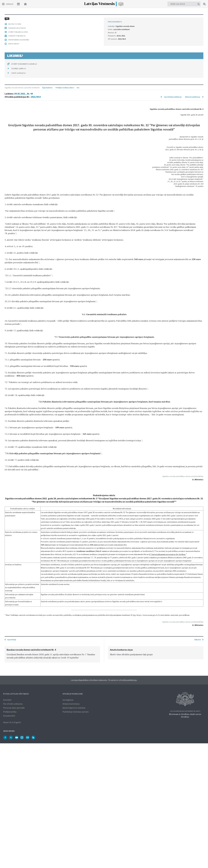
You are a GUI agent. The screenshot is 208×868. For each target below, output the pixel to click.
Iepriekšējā (12, 639)
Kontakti (7, 700)
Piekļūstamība (10, 711)
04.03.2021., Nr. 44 (24, 24)
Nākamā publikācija (193, 27)
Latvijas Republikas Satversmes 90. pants (185, 711)
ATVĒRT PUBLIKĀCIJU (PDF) (18, 582)
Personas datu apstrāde (14, 707)
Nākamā (198, 639)
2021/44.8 (36, 27)
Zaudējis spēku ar (19, 619)
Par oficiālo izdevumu (13, 704)
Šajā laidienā (47, 17)
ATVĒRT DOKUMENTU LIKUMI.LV (24, 614)
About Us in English (12, 722)
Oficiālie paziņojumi (73, 693)
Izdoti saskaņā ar (19, 623)
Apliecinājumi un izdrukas (74, 707)
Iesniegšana (68, 700)
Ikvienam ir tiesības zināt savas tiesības (185, 715)
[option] (52, 654)
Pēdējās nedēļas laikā (64, 17)
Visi (78, 17)
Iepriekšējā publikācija (173, 27)
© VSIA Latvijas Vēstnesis (16, 693)
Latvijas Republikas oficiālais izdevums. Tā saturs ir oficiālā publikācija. (104, 680)
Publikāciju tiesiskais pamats (76, 711)
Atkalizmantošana (71, 704)
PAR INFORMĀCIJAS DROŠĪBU (19, 590)
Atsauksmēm (9, 715)
